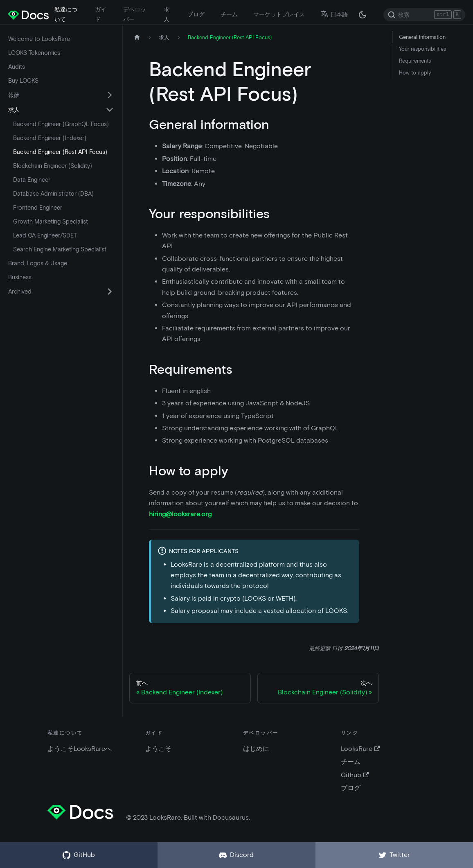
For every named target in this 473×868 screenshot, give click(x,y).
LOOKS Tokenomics (34, 53)
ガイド (101, 14)
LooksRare (360, 749)
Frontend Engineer (38, 208)
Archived (20, 292)
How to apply (415, 73)
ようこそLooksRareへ (80, 749)
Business (20, 277)
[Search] (424, 15)
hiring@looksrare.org (180, 514)
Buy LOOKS (23, 81)
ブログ (196, 14)
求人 (167, 14)
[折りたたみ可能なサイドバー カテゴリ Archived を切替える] (110, 292)
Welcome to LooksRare (39, 39)
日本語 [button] (334, 14)
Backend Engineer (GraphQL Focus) (61, 124)
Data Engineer (32, 180)
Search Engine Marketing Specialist (60, 249)
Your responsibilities (422, 49)
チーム (229, 14)
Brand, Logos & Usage (38, 263)
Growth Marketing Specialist (51, 222)
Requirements (415, 61)
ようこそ (158, 749)
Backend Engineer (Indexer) (50, 138)
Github (355, 775)
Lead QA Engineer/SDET (45, 235)
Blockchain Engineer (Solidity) (53, 166)
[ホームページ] (137, 37)
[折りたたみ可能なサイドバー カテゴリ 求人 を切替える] (110, 110)
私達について (66, 14)
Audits (17, 67)
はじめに (256, 749)
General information (422, 37)
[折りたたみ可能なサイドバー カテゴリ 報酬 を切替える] (110, 95)
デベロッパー (135, 14)
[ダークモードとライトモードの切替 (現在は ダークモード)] (363, 15)
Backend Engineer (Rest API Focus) (60, 152)
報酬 (14, 95)
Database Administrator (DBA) (53, 194)
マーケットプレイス (279, 14)
